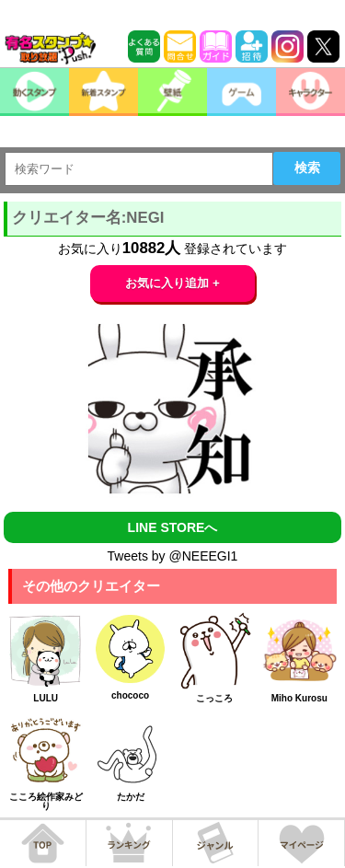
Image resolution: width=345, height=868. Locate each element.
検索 (307, 168)
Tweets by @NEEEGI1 (173, 556)
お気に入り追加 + (172, 283)
